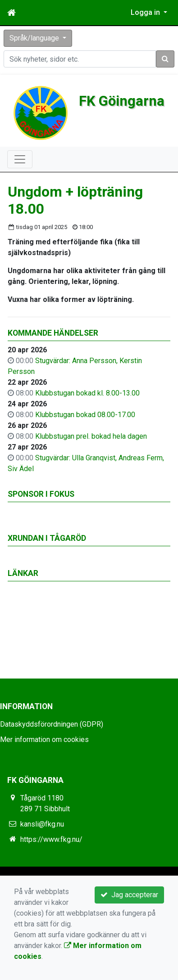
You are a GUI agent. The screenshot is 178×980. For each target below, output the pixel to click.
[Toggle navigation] (20, 159)
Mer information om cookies (44, 739)
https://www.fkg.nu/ (51, 839)
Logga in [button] (146, 12)
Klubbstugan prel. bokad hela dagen (91, 436)
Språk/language (35, 38)
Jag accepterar (129, 895)
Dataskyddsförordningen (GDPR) (52, 724)
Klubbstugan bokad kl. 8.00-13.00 (87, 393)
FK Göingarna (122, 101)
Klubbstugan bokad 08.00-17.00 (85, 415)
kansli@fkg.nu (42, 824)
